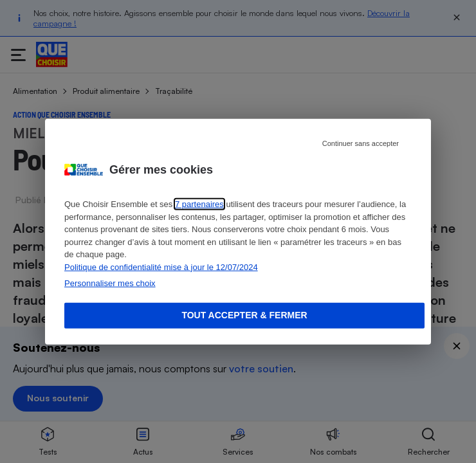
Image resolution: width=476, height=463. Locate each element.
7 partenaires (199, 204)
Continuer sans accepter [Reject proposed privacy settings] (361, 143)
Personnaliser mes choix (110, 283)
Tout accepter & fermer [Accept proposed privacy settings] (244, 315)
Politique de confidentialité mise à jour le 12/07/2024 (161, 267)
